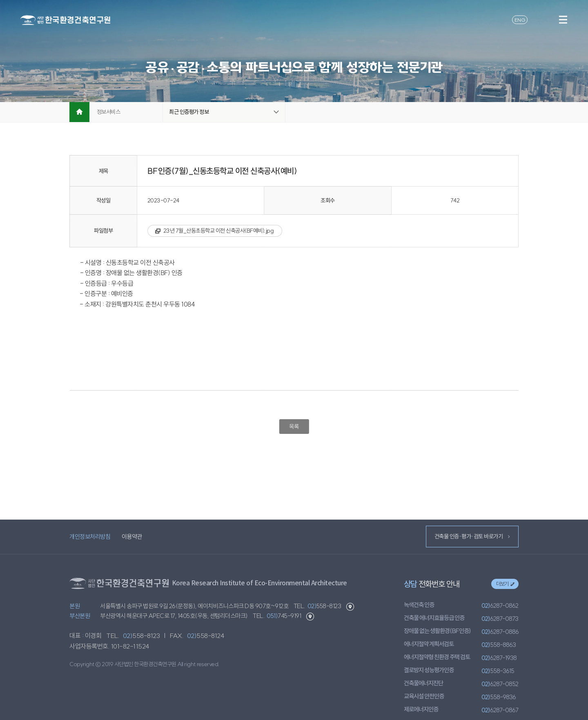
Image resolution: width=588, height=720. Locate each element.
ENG (520, 19)
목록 (294, 427)
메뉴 (563, 19)
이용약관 (132, 537)
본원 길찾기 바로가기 (350, 607)
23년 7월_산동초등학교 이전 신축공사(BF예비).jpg (219, 231)
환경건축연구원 (65, 20)
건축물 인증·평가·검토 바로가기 (472, 536)
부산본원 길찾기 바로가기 (310, 617)
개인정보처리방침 (90, 537)
